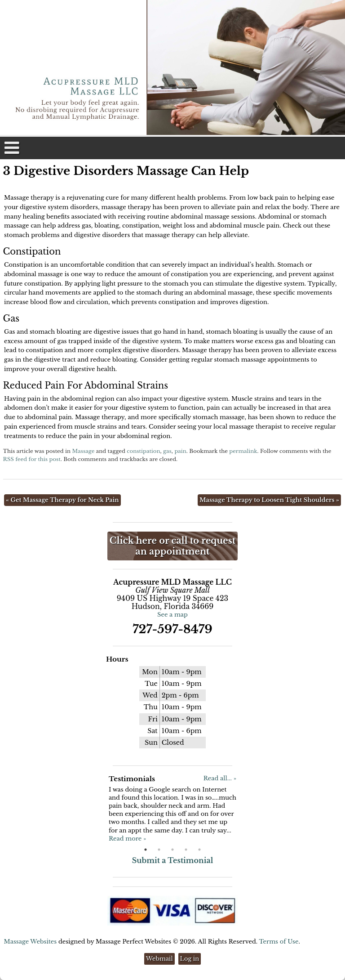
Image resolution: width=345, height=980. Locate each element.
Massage (83, 451)
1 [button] (146, 850)
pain (180, 451)
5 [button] (199, 850)
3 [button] (172, 850)
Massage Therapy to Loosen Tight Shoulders (269, 500)
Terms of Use (279, 942)
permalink (243, 451)
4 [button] (186, 850)
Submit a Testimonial (173, 860)
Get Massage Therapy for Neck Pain (62, 500)
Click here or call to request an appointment (172, 546)
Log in (190, 959)
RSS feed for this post (32, 459)
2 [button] (159, 850)
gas (167, 451)
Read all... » (220, 778)
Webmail (159, 959)
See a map (172, 615)
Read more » (127, 839)
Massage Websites (31, 942)
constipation (143, 451)
